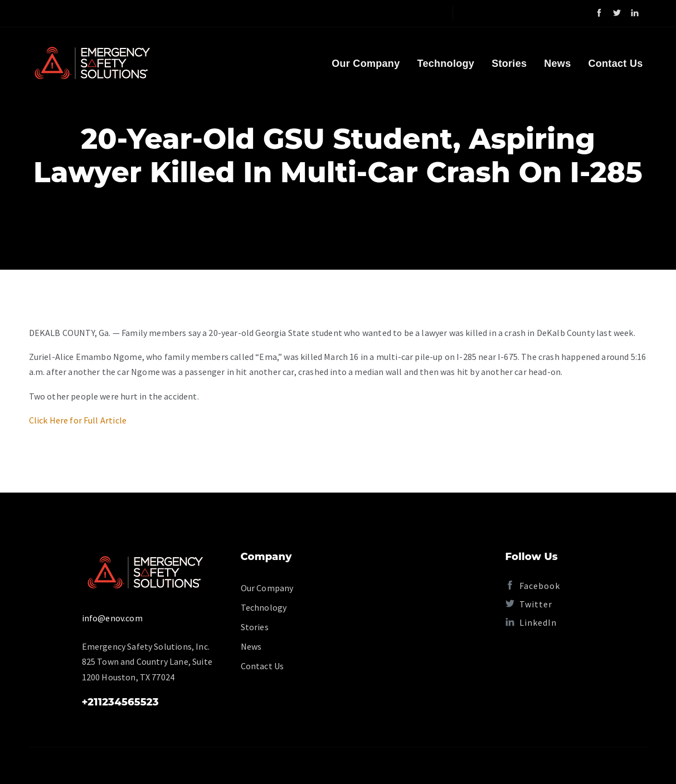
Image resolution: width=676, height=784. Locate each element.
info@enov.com (112, 618)
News (557, 64)
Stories (509, 64)
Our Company (366, 64)
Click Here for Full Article (78, 420)
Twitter (529, 604)
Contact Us (615, 64)
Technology (446, 64)
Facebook (533, 586)
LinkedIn (531, 622)
